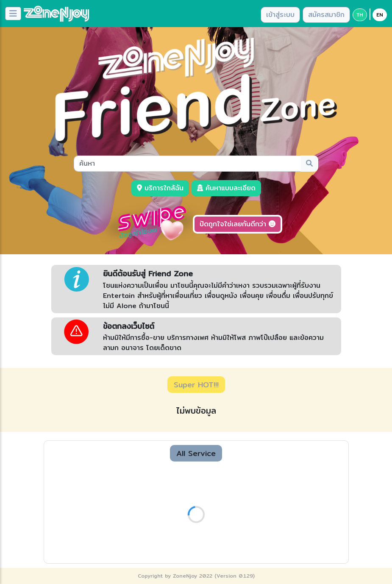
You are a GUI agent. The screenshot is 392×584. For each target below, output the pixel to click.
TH (360, 15)
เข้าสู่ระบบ (280, 15)
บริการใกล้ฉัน (160, 188)
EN (380, 15)
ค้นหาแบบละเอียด (226, 188)
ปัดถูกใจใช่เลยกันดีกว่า (238, 224)
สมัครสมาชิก (326, 15)
